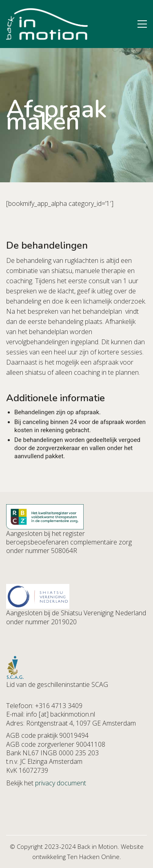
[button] (142, 24)
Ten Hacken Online (93, 857)
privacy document (61, 783)
